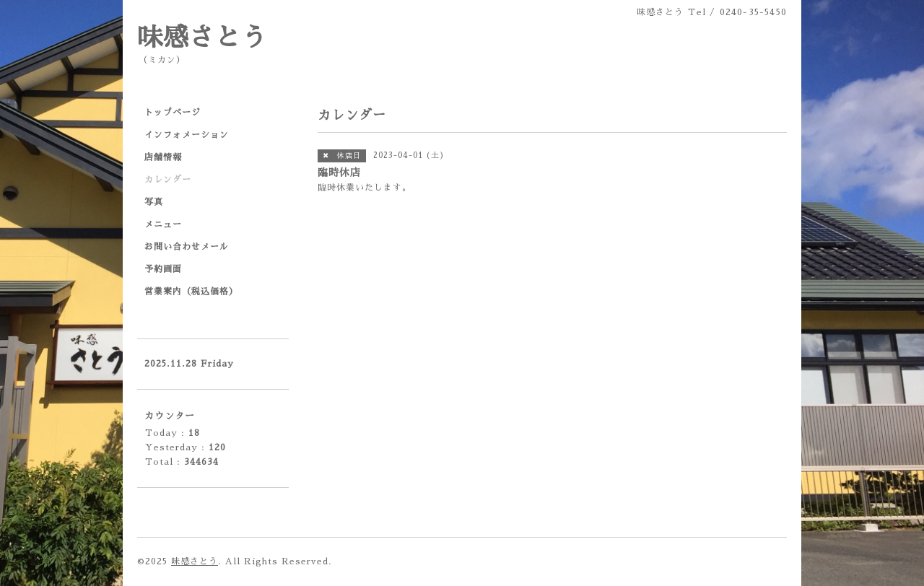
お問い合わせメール (187, 247)
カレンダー (168, 180)
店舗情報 (163, 157)
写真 (154, 202)
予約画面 (163, 269)
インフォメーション (187, 135)
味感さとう (202, 38)
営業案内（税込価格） (191, 292)
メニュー (163, 224)
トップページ (173, 113)
